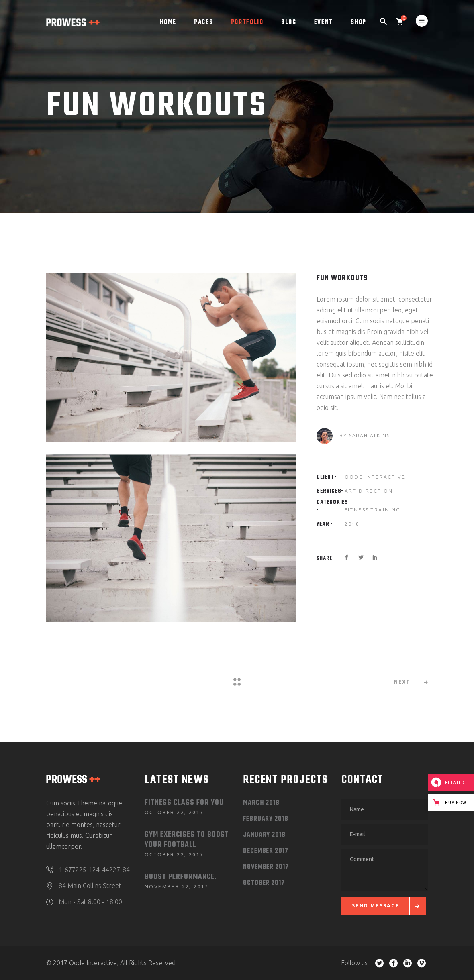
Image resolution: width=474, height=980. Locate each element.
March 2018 (261, 803)
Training (385, 510)
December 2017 (266, 851)
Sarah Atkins (370, 435)
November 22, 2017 (177, 887)
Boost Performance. (181, 877)
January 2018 (264, 835)
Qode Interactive (375, 477)
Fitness (357, 510)
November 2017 (266, 867)
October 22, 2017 (174, 812)
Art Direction (369, 491)
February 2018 (266, 819)
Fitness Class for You (184, 803)
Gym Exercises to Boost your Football (187, 840)
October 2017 (264, 883)
